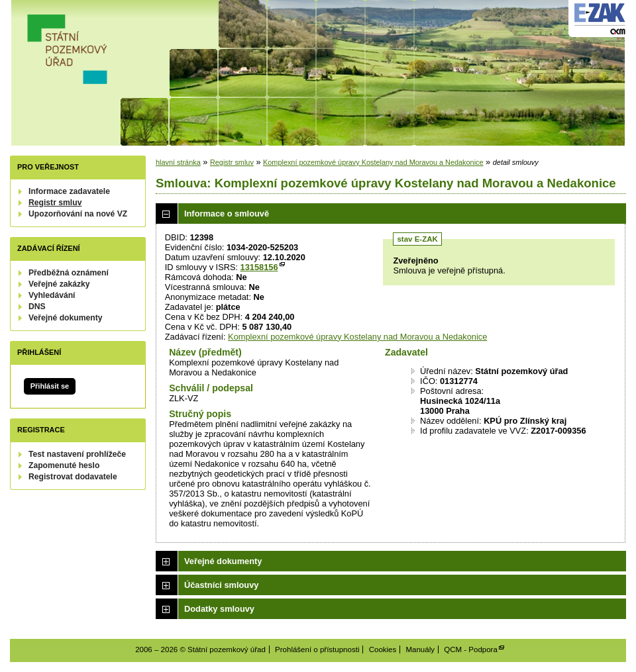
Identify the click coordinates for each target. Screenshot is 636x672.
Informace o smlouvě (227, 214)
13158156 (259, 267)
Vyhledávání (52, 295)
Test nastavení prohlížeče (77, 454)
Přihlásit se (50, 386)
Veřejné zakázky (59, 284)
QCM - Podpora (471, 649)
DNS (37, 307)
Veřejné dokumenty (65, 318)
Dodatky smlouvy (219, 609)
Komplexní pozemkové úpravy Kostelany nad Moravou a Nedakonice (373, 162)
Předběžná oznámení (69, 273)
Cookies (383, 649)
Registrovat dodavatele (73, 477)
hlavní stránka (178, 162)
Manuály (420, 649)
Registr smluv (55, 203)
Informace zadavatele (69, 191)
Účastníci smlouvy (221, 585)
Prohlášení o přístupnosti (317, 649)
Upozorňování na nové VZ (78, 214)
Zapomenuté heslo (64, 465)
